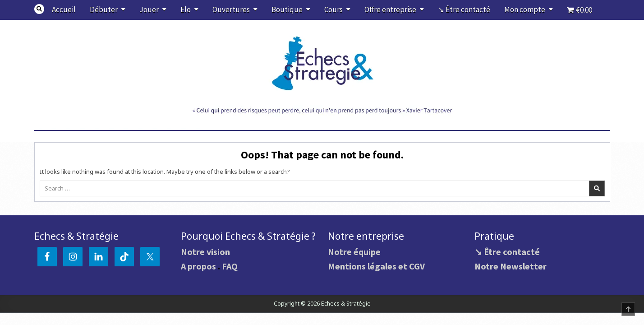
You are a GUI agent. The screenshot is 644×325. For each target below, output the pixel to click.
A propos (198, 266)
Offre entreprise (390, 9)
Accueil (64, 9)
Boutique (287, 9)
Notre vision (205, 252)
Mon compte (525, 9)
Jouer (149, 9)
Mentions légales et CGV (376, 266)
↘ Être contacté (464, 9)
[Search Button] (39, 9)
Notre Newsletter (511, 266)
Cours (333, 9)
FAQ (230, 266)
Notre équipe (354, 252)
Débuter (104, 9)
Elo (186, 9)
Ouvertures (231, 9)
